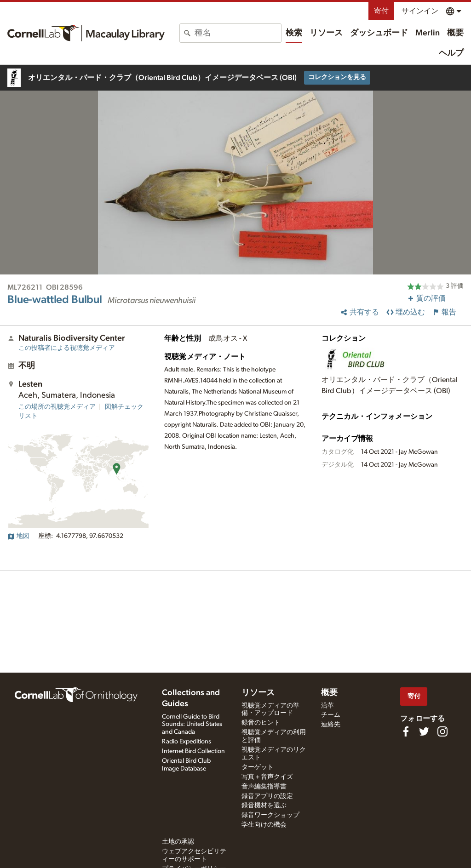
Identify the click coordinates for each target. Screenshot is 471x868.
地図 (18, 536)
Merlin (428, 33)
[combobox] (238, 33)
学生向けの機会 (264, 825)
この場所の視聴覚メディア (57, 407)
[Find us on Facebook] (406, 731)
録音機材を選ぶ (264, 805)
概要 (455, 33)
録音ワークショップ (270, 815)
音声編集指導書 (264, 787)
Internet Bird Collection (193, 751)
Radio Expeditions (187, 742)
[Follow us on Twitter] (424, 731)
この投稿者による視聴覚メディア (67, 348)
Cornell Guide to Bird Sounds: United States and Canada (192, 725)
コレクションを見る (337, 77)
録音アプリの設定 (267, 796)
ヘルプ (451, 53)
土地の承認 (178, 842)
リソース (326, 33)
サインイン (420, 11)
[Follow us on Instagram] (442, 731)
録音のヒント (261, 723)
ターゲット (258, 767)
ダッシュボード (379, 33)
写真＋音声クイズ (267, 777)
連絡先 (331, 725)
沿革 (327, 706)
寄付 (381, 11)
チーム (331, 715)
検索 (294, 33)
